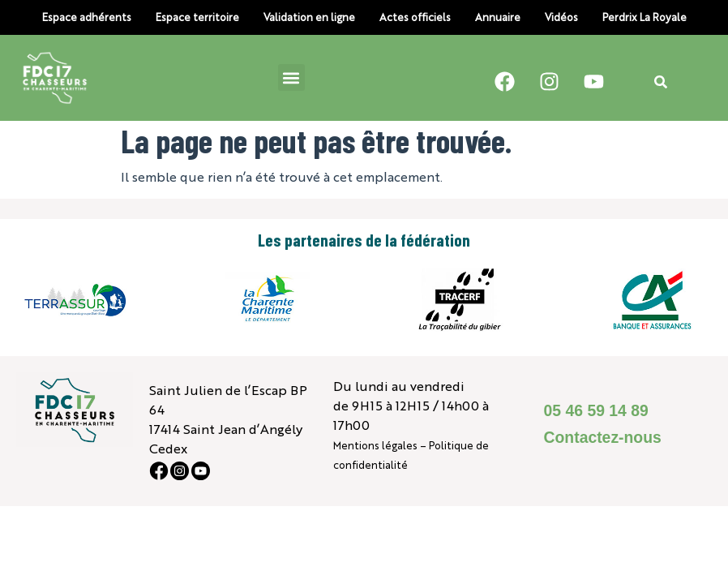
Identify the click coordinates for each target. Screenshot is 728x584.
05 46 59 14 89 (596, 410)
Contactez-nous (603, 437)
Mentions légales (375, 445)
